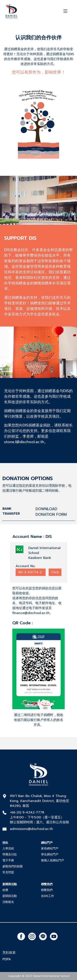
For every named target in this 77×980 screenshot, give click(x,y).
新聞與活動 (10, 896)
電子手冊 (8, 860)
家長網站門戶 (50, 849)
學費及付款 (10, 854)
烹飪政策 (9, 953)
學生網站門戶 (50, 854)
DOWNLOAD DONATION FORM (51, 512)
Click (55, 572)
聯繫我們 (47, 890)
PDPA (7, 959)
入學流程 (8, 849)
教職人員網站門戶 (53, 860)
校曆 (5, 890)
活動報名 (8, 902)
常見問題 (8, 872)
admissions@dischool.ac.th (31, 829)
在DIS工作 (48, 896)
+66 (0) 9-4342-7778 (27, 812)
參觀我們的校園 (13, 866)
